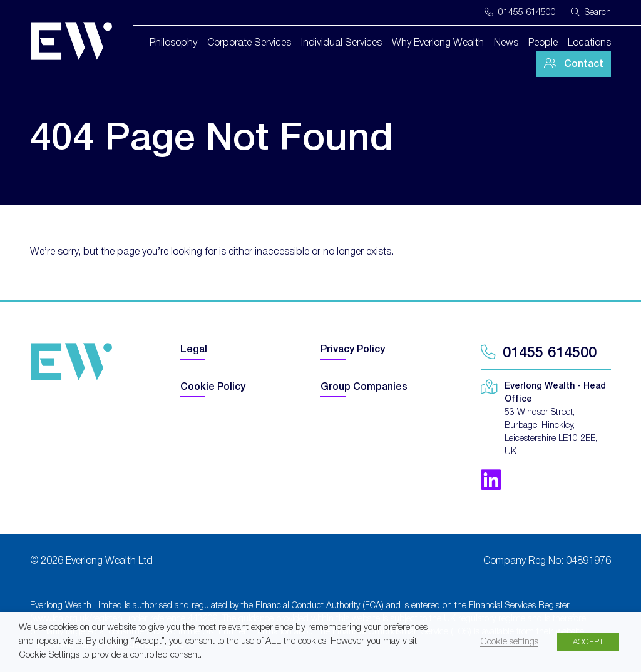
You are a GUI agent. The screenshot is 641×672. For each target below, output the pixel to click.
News (506, 43)
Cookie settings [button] (509, 642)
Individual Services (341, 43)
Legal (194, 350)
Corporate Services (249, 43)
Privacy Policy (353, 350)
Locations (589, 43)
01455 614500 (520, 13)
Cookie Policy (213, 387)
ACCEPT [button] (588, 642)
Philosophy (173, 43)
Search (591, 12)
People (543, 43)
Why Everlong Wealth (438, 43)
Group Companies (364, 387)
